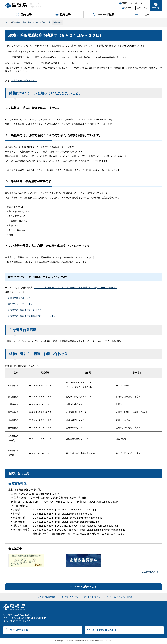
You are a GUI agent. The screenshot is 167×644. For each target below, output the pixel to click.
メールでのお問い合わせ (104, 630)
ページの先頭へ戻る (85, 587)
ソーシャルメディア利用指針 (119, 597)
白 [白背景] (131, 3)
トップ (8, 22)
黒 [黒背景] (136, 3)
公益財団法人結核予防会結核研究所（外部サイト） (32, 316)
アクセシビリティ (92, 597)
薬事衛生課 (57, 22)
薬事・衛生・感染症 (30, 22)
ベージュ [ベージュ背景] (144, 3)
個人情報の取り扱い (47, 597)
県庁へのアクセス (19, 630)
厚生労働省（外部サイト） (24, 81)
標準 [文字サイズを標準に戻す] (145, 8)
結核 (48, 22)
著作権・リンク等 (70, 597)
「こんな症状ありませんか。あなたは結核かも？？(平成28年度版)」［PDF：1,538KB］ (76, 288)
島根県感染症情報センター (20, 298)
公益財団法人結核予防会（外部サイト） (27, 310)
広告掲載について (150, 572)
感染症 (42, 22)
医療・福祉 (17, 22)
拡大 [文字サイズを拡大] (139, 8)
